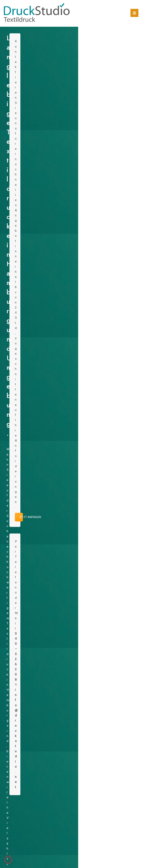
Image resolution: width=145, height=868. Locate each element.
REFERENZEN (72, 365)
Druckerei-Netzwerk (57, 787)
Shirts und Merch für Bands (57, 761)
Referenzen (117, 326)
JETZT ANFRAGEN (129, 97)
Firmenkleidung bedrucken (57, 766)
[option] (24, 181)
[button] (6, 181)
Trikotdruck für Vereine (57, 777)
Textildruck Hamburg (57, 782)
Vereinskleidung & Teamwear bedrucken (57, 772)
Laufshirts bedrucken (57, 756)
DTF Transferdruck (57, 792)
